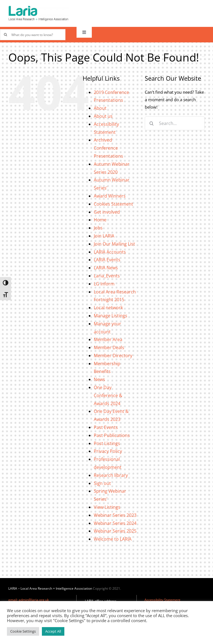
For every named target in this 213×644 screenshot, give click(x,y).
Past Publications (112, 435)
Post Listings (107, 443)
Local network (108, 308)
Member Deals (109, 347)
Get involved (107, 212)
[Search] (152, 123)
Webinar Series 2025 (115, 531)
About (100, 108)
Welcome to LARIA (113, 539)
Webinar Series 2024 (115, 523)
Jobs (98, 228)
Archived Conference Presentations (108, 148)
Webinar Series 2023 (115, 515)
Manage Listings (111, 316)
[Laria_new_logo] (38, 7)
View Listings (107, 507)
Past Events (106, 427)
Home (100, 220)
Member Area (108, 339)
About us (103, 116)
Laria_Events (107, 276)
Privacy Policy (108, 451)
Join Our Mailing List (114, 244)
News (99, 379)
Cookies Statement (113, 204)
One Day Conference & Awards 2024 (108, 395)
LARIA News (106, 268)
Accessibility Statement (162, 600)
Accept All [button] (53, 631)
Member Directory (113, 356)
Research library (111, 475)
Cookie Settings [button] (23, 631)
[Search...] (175, 123)
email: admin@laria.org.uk (29, 600)
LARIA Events (107, 260)
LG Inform (104, 284)
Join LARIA (104, 236)
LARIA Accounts (110, 252)
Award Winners (110, 196)
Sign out (102, 483)
